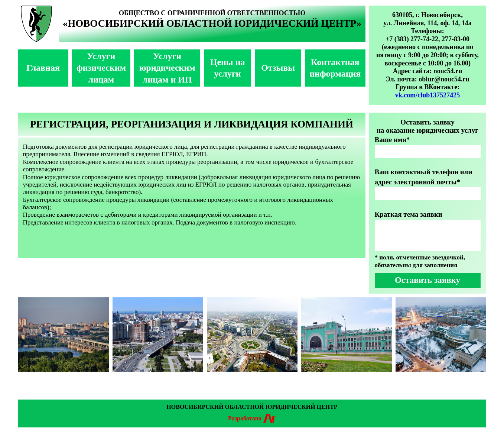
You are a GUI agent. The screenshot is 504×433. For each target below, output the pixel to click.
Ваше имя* (392, 140)
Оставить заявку (427, 280)
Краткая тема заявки (409, 214)
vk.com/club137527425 (428, 95)
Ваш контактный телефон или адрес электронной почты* (424, 177)
